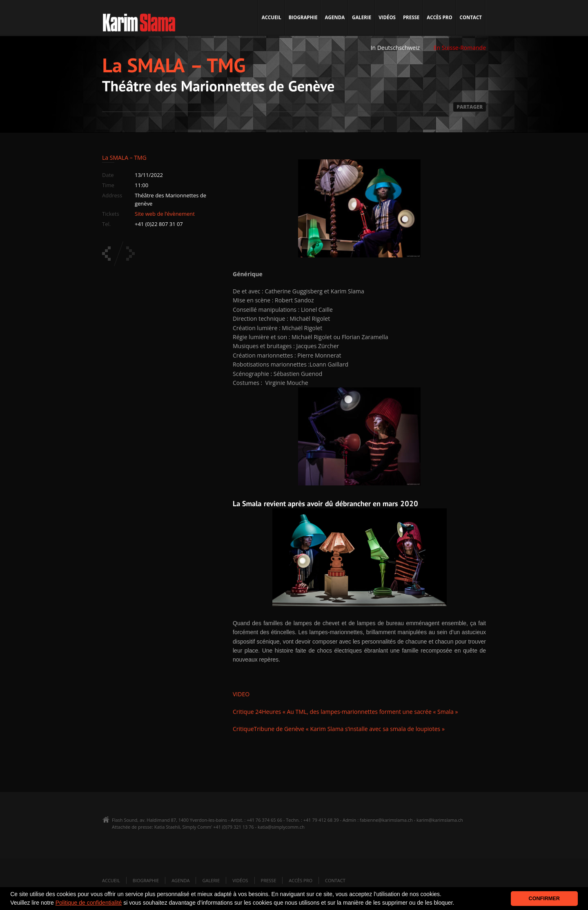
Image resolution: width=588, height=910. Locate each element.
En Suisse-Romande (460, 48)
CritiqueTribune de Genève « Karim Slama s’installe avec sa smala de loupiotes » (339, 729)
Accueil (272, 17)
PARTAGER (470, 107)
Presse (411, 17)
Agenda (335, 17)
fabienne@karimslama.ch (386, 820)
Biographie (303, 17)
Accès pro (439, 17)
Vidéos (387, 17)
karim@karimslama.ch (440, 820)
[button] (457, 903)
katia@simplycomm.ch (281, 827)
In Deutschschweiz (395, 48)
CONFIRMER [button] (544, 899)
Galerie (362, 17)
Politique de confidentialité (89, 903)
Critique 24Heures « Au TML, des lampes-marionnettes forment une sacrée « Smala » (345, 712)
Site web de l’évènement (165, 214)
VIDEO (241, 694)
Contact (471, 17)
